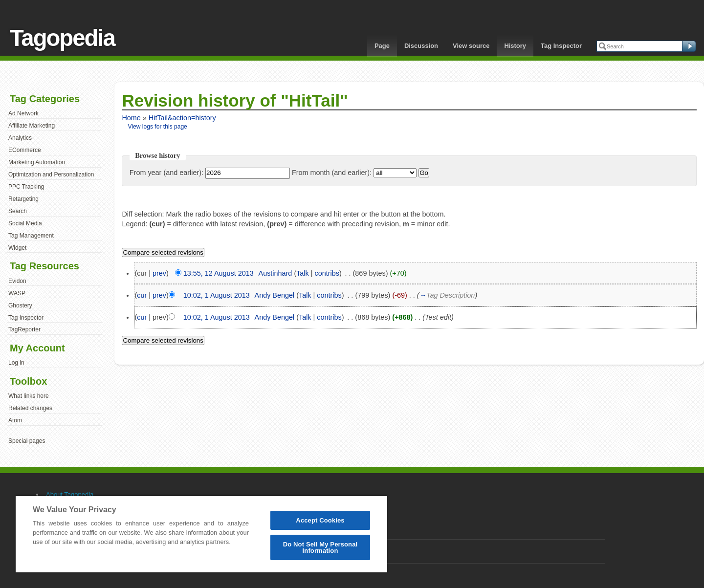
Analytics (20, 138)
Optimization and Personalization (51, 174)
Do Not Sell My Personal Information (320, 547)
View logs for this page (158, 127)
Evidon (17, 281)
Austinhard (275, 273)
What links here (29, 396)
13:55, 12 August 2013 (219, 273)
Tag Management (31, 236)
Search (18, 211)
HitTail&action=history (182, 118)
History (515, 46)
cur (142, 295)
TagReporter (24, 329)
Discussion (421, 46)
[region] (201, 534)
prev (159, 273)
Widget (17, 248)
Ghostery (20, 305)
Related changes (30, 408)
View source (471, 46)
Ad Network (23, 113)
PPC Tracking (26, 187)
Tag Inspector (561, 46)
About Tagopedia (70, 494)
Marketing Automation (37, 162)
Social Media (25, 223)
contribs (327, 273)
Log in (16, 363)
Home (131, 118)
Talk (303, 273)
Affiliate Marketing (32, 126)
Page (382, 46)
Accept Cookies (320, 520)
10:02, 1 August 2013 (217, 295)
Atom (15, 420)
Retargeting (23, 199)
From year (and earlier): (166, 173)
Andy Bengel (275, 295)
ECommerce (25, 150)
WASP (17, 293)
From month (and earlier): (332, 173)
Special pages (27, 441)
